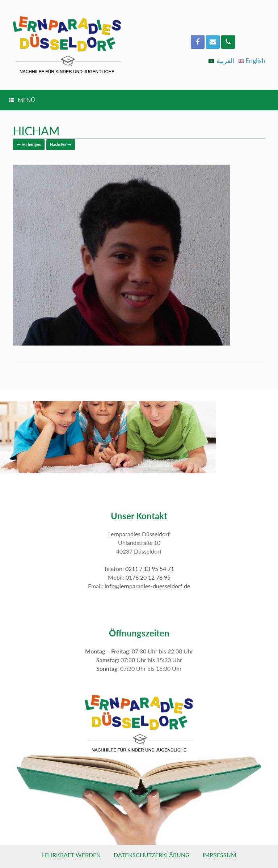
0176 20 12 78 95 (148, 577)
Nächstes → (61, 144)
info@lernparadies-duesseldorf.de (147, 586)
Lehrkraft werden (71, 855)
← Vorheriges (29, 144)
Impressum (220, 855)
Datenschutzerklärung (152, 855)
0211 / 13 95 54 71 (150, 569)
